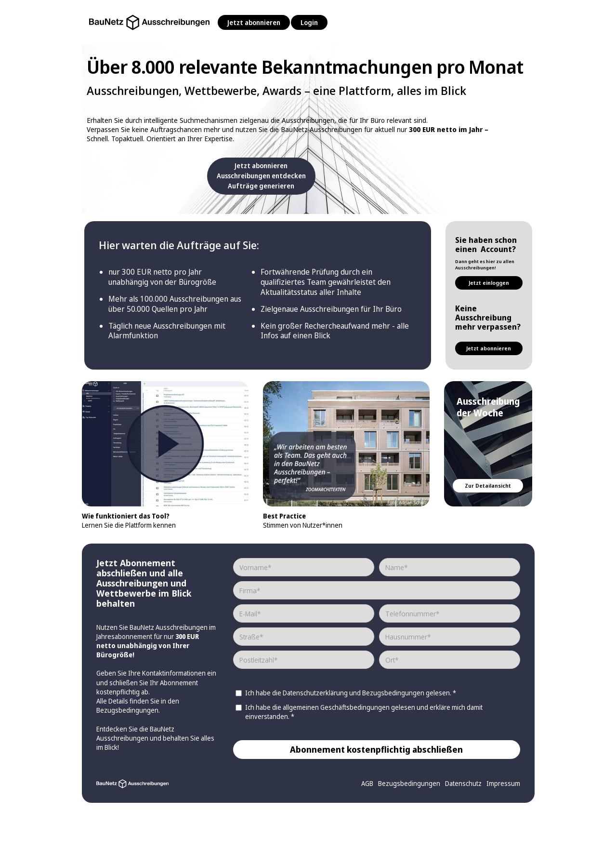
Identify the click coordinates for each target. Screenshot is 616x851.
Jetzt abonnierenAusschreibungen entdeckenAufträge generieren (261, 176)
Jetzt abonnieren (254, 22)
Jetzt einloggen (489, 283)
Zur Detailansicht (488, 485)
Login (309, 22)
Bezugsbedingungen (127, 710)
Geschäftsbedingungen (356, 707)
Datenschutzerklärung (315, 693)
